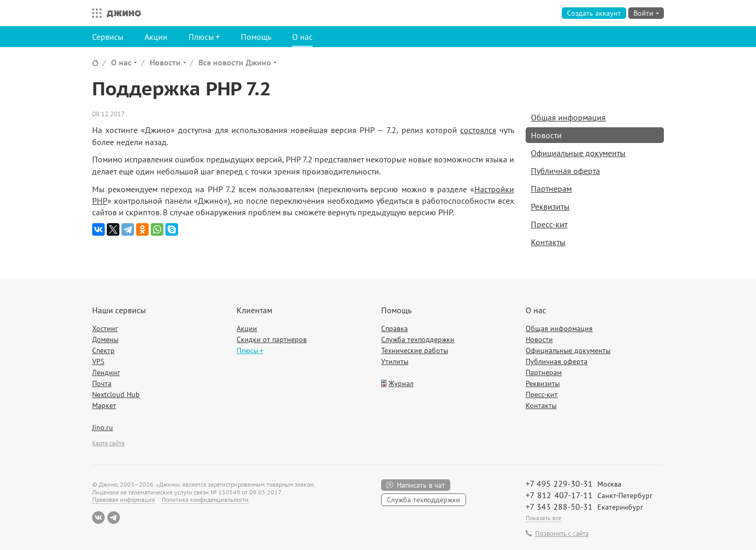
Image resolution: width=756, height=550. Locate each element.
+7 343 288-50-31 (559, 507)
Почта (102, 383)
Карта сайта (108, 443)
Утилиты (395, 361)
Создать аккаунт (594, 13)
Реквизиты (550, 206)
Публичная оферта (565, 171)
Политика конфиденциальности (205, 499)
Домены (105, 339)
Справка (394, 328)
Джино (124, 13)
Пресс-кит (549, 224)
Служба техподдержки (418, 339)
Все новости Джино (235, 62)
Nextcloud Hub (116, 394)
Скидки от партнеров (272, 339)
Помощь (256, 37)
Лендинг (106, 372)
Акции (156, 37)
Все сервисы (94, 13)
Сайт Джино (95, 63)
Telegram (114, 518)
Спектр (103, 350)
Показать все (543, 518)
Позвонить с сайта (562, 534)
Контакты (548, 242)
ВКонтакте (98, 518)
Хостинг (105, 328)
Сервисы (108, 37)
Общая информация (568, 117)
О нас (302, 37)
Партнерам (551, 189)
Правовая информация (124, 499)
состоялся (478, 130)
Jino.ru (103, 427)
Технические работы (415, 350)
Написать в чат (421, 485)
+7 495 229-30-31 (559, 483)
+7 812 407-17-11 (559, 495)
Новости (165, 62)
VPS (98, 361)
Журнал (401, 383)
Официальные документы (578, 153)
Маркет (104, 405)
